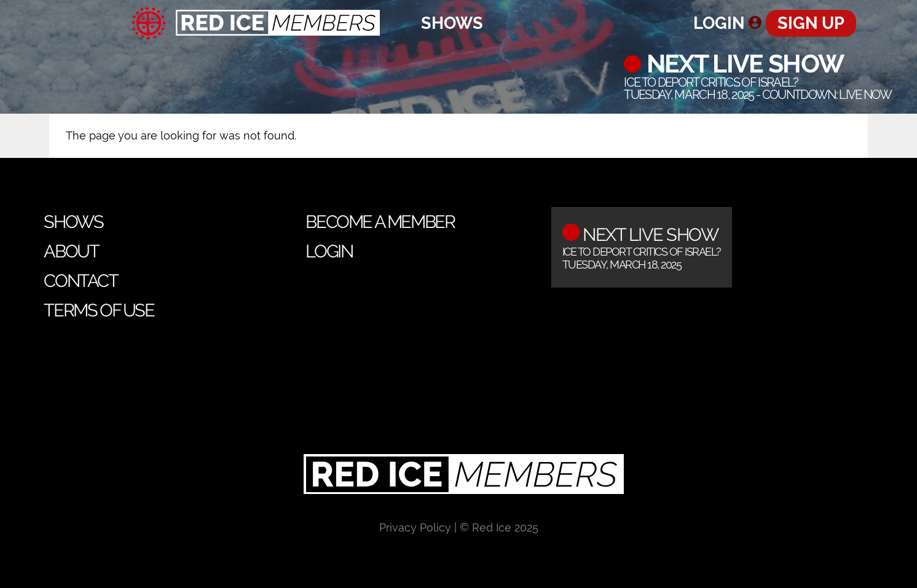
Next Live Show (742, 64)
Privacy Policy (415, 527)
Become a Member (380, 222)
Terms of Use (99, 310)
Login (719, 23)
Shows (452, 23)
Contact (81, 281)
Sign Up (811, 23)
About (71, 251)
